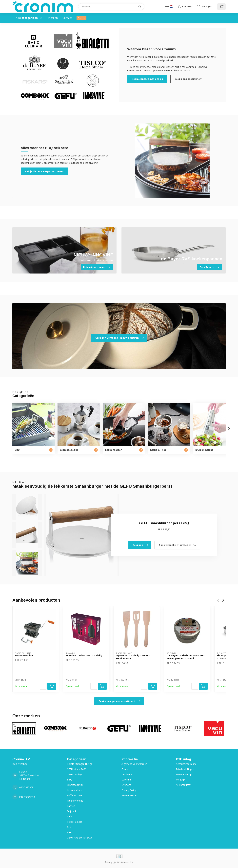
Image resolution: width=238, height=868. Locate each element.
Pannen (71, 806)
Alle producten (184, 785)
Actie (70, 827)
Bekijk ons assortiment (189, 79)
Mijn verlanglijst (184, 774)
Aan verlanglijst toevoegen (178, 545)
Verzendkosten (129, 795)
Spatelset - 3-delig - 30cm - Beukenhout (133, 657)
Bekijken (140, 545)
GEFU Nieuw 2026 (77, 769)
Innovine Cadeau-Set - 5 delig (84, 655)
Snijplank (72, 811)
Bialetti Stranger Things (79, 764)
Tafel (70, 816)
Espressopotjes (75, 785)
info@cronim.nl (27, 797)
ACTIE (81, 18)
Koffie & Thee (74, 795)
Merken (53, 18)
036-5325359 (26, 787)
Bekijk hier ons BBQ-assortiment (44, 171)
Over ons (126, 785)
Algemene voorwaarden (134, 764)
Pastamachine (24, 655)
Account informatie (186, 764)
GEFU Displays (75, 774)
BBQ (69, 780)
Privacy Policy (129, 790)
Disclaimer (127, 774)
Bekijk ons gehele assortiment (119, 701)
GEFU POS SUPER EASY (80, 838)
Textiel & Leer (74, 822)
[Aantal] (43, 686)
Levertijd (126, 780)
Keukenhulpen (74, 790)
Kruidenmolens (75, 801)
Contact (67, 18)
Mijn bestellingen (185, 769)
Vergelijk (180, 780)
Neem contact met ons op (147, 79)
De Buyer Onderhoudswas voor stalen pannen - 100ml (186, 657)
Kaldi (69, 832)
